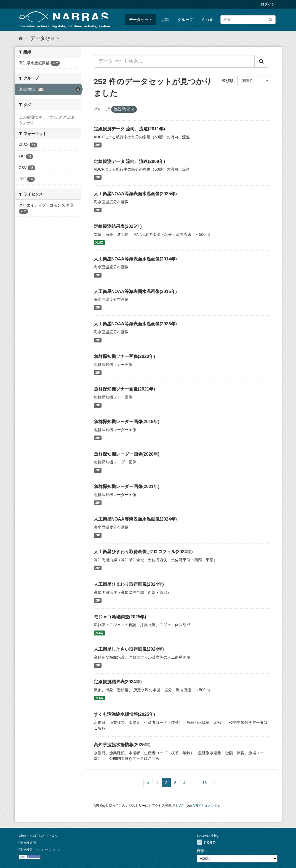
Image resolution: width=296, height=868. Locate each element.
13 (205, 783)
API (182, 806)
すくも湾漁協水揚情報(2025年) (124, 714)
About (207, 20)
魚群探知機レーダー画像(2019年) (127, 422)
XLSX (99, 242)
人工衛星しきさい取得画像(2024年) (129, 649)
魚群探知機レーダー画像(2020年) (127, 454)
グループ (185, 20)
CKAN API (27, 843)
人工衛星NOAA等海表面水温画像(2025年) (135, 194)
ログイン (268, 4)
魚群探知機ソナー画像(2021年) (124, 389)
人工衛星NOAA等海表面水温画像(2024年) (135, 519)
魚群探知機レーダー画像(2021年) (127, 486)
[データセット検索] (248, 20)
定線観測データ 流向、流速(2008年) (130, 161)
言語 (201, 851)
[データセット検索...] (174, 61)
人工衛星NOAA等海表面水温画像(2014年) (135, 259)
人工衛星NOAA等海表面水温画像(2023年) (135, 324)
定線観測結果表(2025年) (118, 226)
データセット (141, 20)
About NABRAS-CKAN (38, 836)
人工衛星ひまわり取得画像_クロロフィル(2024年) (143, 552)
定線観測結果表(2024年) (118, 682)
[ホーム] (21, 38)
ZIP (98, 145)
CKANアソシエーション (39, 850)
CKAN (206, 842)
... (194, 783)
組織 (165, 20)
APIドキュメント (205, 806)
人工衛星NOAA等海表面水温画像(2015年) (135, 291)
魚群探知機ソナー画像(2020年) (124, 356)
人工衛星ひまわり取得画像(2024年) (129, 584)
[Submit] (270, 19)
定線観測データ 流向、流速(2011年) (130, 129)
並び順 (228, 81)
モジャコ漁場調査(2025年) (120, 617)
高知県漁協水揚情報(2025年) (122, 745)
